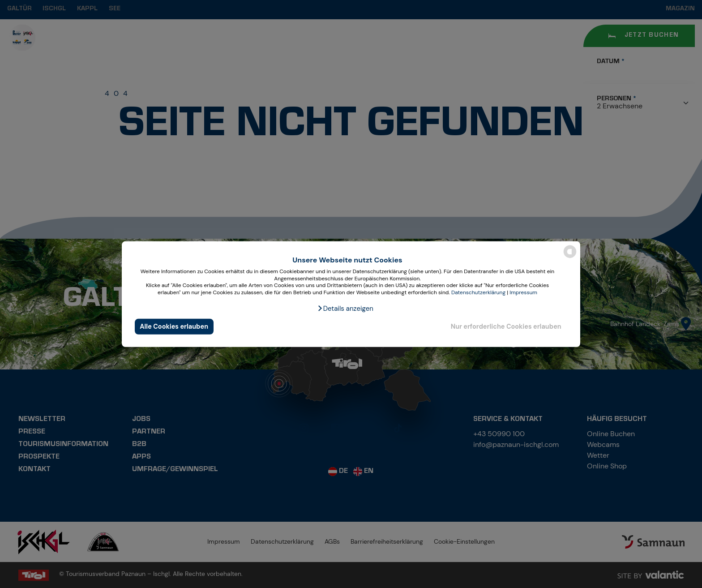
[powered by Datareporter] (570, 257)
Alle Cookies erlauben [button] (174, 326)
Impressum (523, 292)
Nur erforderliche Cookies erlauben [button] (506, 326)
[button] (345, 309)
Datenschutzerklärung (478, 292)
